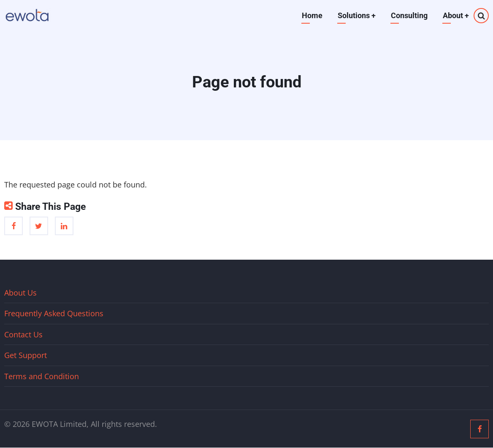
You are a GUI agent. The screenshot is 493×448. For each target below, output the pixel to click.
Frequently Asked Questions (54, 313)
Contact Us (23, 334)
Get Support (26, 355)
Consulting (409, 15)
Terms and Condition (42, 376)
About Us (20, 293)
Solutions (357, 15)
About (456, 15)
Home (312, 15)
